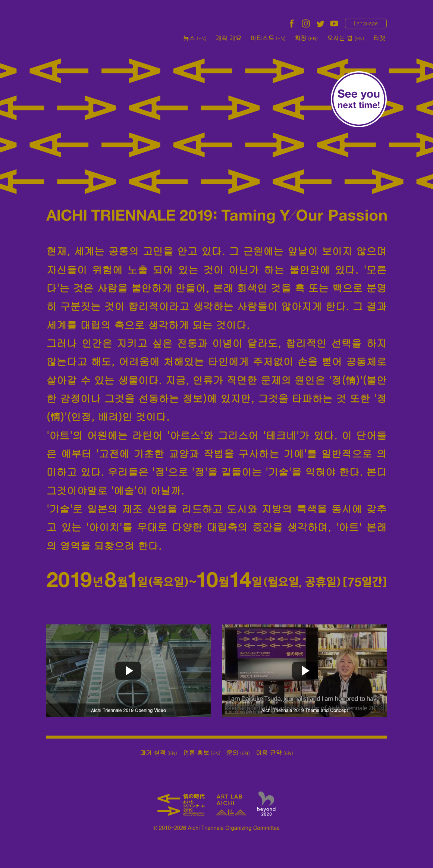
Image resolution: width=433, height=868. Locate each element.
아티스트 (268, 38)
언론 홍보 (202, 753)
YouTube (334, 23)
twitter (320, 23)
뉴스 (195, 38)
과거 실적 (159, 753)
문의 (238, 753)
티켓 (379, 38)
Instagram (306, 23)
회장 (306, 38)
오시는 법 (346, 38)
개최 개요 (228, 38)
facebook (292, 23)
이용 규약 (274, 753)
